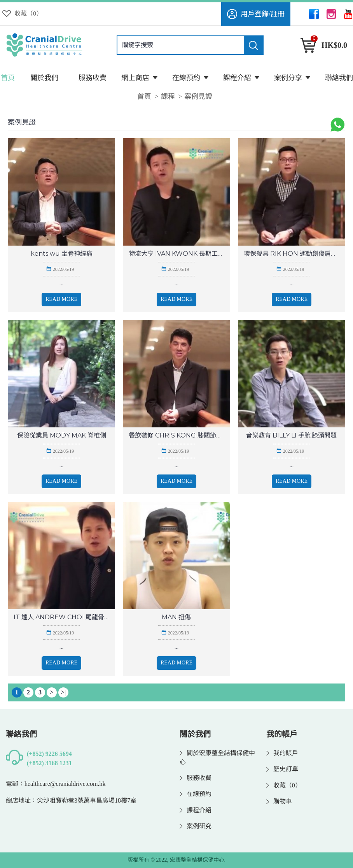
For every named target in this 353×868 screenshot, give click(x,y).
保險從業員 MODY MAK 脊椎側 (62, 435)
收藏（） (284, 785)
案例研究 (196, 826)
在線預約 (196, 794)
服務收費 (196, 778)
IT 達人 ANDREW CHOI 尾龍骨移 (61, 617)
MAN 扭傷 (176, 617)
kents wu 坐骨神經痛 (62, 254)
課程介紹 (196, 810)
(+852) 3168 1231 (49, 763)
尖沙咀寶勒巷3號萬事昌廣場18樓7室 (87, 800)
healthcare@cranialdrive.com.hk (65, 784)
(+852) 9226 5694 (49, 754)
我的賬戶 (282, 753)
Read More (61, 299)
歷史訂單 (282, 769)
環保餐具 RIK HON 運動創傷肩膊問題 (292, 254)
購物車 (279, 801)
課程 (168, 97)
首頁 (144, 97)
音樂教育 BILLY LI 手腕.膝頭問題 (291, 435)
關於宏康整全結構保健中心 (217, 758)
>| (64, 692)
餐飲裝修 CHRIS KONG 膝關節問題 (176, 435)
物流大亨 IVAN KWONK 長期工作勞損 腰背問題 (176, 254)
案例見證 (198, 97)
